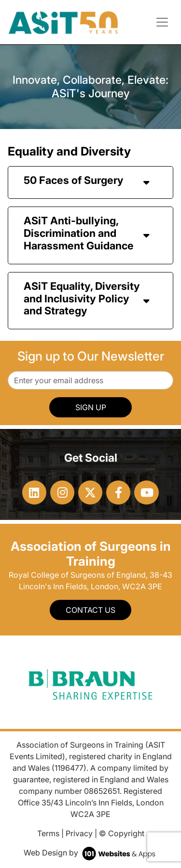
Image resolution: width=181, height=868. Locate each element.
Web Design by (90, 853)
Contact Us (90, 610)
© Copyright (122, 833)
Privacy (79, 833)
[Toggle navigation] (162, 22)
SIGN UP (91, 407)
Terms (48, 833)
